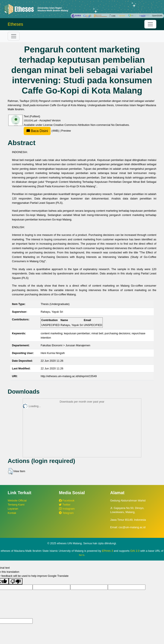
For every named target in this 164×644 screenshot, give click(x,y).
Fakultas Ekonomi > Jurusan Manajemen (65, 345)
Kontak (12, 513)
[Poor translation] (16, 581)
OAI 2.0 (135, 551)
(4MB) (42, 131)
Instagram (67, 509)
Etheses (15, 24)
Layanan (13, 509)
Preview (66, 131)
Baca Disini (37, 131)
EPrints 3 (107, 551)
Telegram (66, 513)
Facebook (67, 500)
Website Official (17, 500)
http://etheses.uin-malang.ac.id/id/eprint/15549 (69, 376)
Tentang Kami (16, 505)
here (82, 555)
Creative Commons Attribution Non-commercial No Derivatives (91, 125)
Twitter (65, 505)
